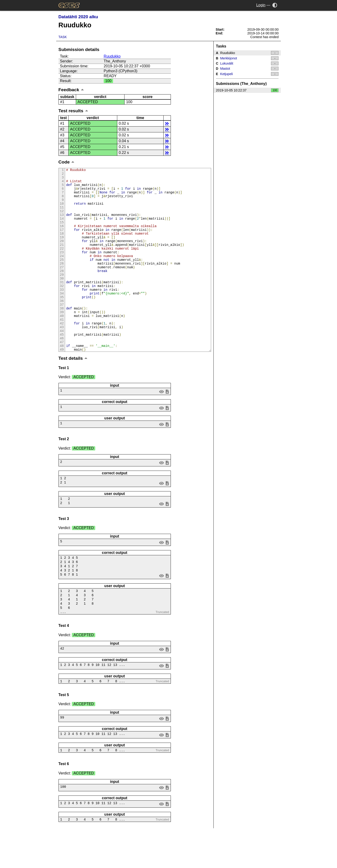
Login (261, 5)
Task (63, 37)
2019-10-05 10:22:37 (247, 90)
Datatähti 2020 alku (78, 17)
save (167, 426)
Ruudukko (112, 56)
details (167, 123)
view (161, 426)
